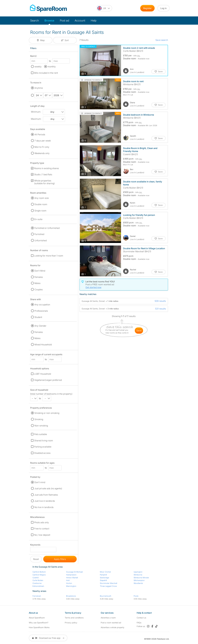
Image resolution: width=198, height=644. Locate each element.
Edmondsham (38, 586)
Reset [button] (36, 559)
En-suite (38, 219)
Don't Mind (40, 271)
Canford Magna (39, 575)
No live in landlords (44, 507)
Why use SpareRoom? (39, 623)
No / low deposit (42, 535)
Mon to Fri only (42, 147)
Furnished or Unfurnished (47, 228)
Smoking (39, 419)
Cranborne (37, 583)
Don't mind (40, 482)
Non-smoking (41, 426)
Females (39, 277)
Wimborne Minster (141, 578)
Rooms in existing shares (47, 168)
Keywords (35, 545)
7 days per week (43, 141)
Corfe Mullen (38, 580)
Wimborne (138, 575)
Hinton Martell (72, 578)
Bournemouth (106, 596)
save (139, 331)
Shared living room (44, 441)
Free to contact (42, 529)
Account (80, 21)
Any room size (42, 198)
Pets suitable (41, 434)
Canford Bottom (39, 572)
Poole (136, 596)
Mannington (71, 586)
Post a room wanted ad (111, 623)
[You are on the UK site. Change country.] (104, 8)
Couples (39, 289)
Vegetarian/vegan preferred (48, 380)
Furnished (39, 234)
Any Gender (40, 326)
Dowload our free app (48, 638)
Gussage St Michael (74, 572)
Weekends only (42, 153)
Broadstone (71, 596)
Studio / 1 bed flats (43, 174)
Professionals (41, 311)
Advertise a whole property (113, 627)
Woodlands (138, 583)
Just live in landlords (45, 501)
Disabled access (42, 453)
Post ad (64, 21)
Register (147, 8)
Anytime (39, 88)
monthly (52, 67)
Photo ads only (42, 522)
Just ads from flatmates (46, 495)
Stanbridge (104, 578)
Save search (162, 40)
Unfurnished (41, 240)
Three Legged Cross (108, 586)
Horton (69, 583)
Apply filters (60, 559)
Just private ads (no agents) (48, 488)
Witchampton (139, 580)
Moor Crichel (105, 572)
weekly (38, 67)
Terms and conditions (74, 618)
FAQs (139, 623)
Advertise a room (108, 618)
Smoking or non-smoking (47, 413)
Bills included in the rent (46, 73)
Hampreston (71, 575)
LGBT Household (43, 374)
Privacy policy (71, 623)
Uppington (138, 572)
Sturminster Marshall (109, 583)
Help (94, 21)
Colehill (36, 578)
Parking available (43, 447)
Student (38, 317)
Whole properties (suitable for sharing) (44, 182)
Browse (49, 21)
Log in (163, 8)
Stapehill (103, 580)
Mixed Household (43, 345)
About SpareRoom (37, 618)
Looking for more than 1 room (49, 256)
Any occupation (42, 305)
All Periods (40, 134)
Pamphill (103, 575)
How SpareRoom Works (39, 627)
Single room (40, 211)
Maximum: (36, 119)
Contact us (141, 618)
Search (35, 21)
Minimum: (36, 112)
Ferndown (37, 596)
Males (37, 283)
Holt (68, 580)
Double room (41, 204)
